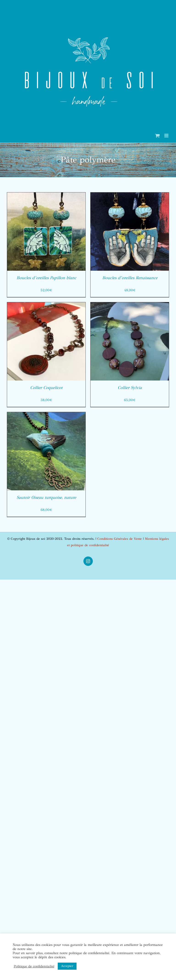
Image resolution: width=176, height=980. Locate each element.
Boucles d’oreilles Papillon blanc (46, 278)
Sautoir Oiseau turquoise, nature (46, 497)
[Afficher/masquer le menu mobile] (167, 136)
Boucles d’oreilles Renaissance (130, 278)
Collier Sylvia (130, 388)
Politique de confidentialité (34, 966)
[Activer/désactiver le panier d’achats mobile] (157, 136)
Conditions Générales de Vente (120, 539)
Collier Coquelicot (46, 388)
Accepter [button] (67, 966)
